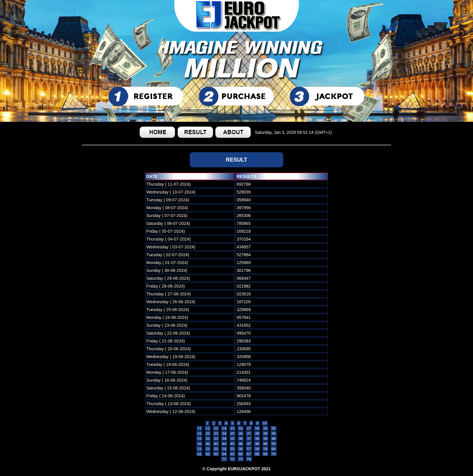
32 (208, 438)
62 (208, 454)
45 (233, 444)
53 (216, 449)
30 (274, 433)
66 (241, 454)
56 (241, 449)
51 (199, 449)
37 (249, 438)
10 (265, 423)
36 (241, 438)
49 (265, 444)
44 (224, 444)
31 (199, 438)
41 (199, 444)
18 (257, 428)
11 (200, 428)
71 (224, 459)
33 (216, 438)
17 (249, 428)
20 (274, 428)
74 (249, 459)
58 (257, 449)
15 (232, 428)
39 (265, 438)
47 (249, 444)
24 (224, 433)
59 (265, 449)
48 (257, 444)
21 (199, 433)
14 (224, 428)
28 (257, 433)
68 (257, 454)
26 (241, 433)
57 (249, 449)
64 (224, 454)
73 (241, 459)
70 (274, 454)
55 (233, 449)
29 (265, 433)
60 (274, 449)
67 (249, 454)
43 (216, 444)
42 (208, 444)
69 (265, 454)
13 (216, 428)
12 (208, 428)
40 (274, 438)
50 (274, 444)
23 (216, 433)
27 (249, 433)
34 (224, 438)
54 (224, 449)
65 (233, 454)
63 (216, 454)
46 (241, 444)
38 (257, 438)
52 (208, 449)
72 (233, 459)
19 (265, 428)
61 (199, 454)
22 (208, 433)
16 (241, 428)
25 (233, 433)
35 (233, 438)
